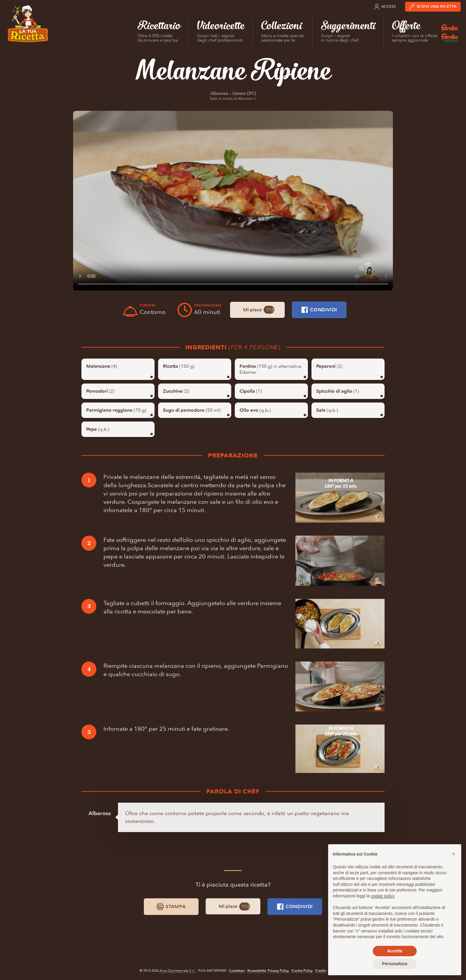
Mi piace (259, 310)
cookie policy (383, 896)
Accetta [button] (395, 951)
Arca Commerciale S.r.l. (178, 971)
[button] (454, 854)
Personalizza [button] (395, 964)
